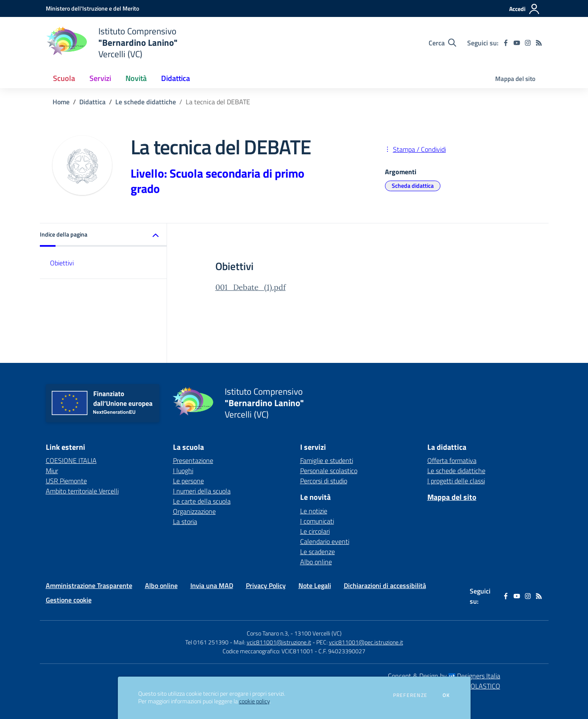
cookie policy (254, 701)
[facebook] (506, 43)
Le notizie (314, 511)
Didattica (92, 102)
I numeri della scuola (202, 491)
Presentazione (193, 460)
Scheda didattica (413, 185)
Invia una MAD (212, 585)
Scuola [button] (64, 78)
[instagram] (528, 43)
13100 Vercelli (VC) (318, 633)
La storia (185, 521)
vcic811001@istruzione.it (279, 642)
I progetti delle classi (456, 481)
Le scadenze (318, 552)
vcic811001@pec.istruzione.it (366, 642)
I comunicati (317, 521)
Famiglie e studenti (327, 460)
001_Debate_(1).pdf (251, 287)
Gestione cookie (69, 600)
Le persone (188, 481)
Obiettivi (62, 263)
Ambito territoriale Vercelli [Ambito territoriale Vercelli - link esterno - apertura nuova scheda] (82, 491)
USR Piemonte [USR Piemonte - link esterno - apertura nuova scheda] (66, 481)
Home (61, 102)
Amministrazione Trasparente (89, 585)
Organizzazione (194, 511)
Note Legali (315, 585)
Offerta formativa (452, 460)
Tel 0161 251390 (207, 642)
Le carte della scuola (202, 501)
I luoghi (183, 471)
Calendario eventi (325, 541)
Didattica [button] (176, 78)
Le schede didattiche (146, 102)
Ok (446, 695)
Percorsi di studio (324, 481)
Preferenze (410, 695)
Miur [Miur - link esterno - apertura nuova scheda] (52, 471)
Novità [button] (136, 78)
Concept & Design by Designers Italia (444, 676)
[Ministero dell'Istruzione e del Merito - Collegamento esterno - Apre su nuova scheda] (92, 8)
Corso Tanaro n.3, (269, 633)
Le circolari (315, 531)
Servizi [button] (100, 78)
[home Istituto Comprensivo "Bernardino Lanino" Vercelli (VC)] (112, 43)
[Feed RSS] (539, 43)
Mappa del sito (515, 79)
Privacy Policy (266, 585)
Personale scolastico (329, 471)
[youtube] (517, 43)
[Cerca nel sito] (442, 43)
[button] (103, 235)
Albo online (316, 562)
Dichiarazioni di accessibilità (385, 585)
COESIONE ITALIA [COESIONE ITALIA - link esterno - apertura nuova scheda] (71, 460)
